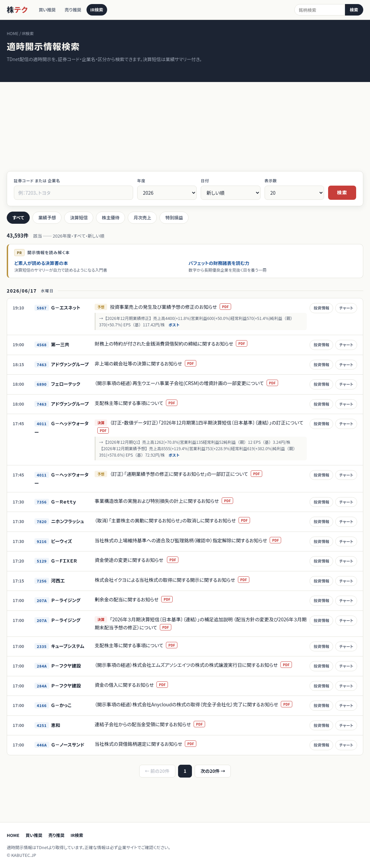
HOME (13, 835)
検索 (354, 10)
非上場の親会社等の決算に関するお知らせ (150, 363)
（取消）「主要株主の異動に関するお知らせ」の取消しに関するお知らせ (177, 520)
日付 (205, 181)
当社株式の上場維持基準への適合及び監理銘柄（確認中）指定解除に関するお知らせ (192, 540)
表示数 (271, 181)
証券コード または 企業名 (37, 181)
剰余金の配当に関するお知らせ (138, 599)
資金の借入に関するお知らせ (136, 685)
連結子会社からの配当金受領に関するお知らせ (154, 724)
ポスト (178, 325)
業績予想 (47, 218)
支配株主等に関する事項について (140, 403)
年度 (141, 181)
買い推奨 (48, 10)
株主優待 (110, 218)
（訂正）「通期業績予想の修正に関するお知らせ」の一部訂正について (190, 474)
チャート (346, 308)
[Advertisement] (185, 120)
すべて (18, 218)
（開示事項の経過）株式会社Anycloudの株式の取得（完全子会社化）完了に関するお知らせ (198, 704)
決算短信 (79, 218)
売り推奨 (77, 10)
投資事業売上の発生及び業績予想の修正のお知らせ (175, 307)
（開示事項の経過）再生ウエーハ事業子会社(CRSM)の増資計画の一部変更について (191, 383)
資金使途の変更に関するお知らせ (141, 560)
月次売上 (142, 218)
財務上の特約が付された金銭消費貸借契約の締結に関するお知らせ (175, 344)
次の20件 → (213, 771)
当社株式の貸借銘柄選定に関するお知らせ (150, 744)
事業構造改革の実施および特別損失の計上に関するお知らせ (168, 501)
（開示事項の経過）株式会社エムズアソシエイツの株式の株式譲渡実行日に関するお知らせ (198, 665)
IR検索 (103, 10)
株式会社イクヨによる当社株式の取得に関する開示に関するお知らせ (176, 580)
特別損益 (174, 218)
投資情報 (321, 308)
